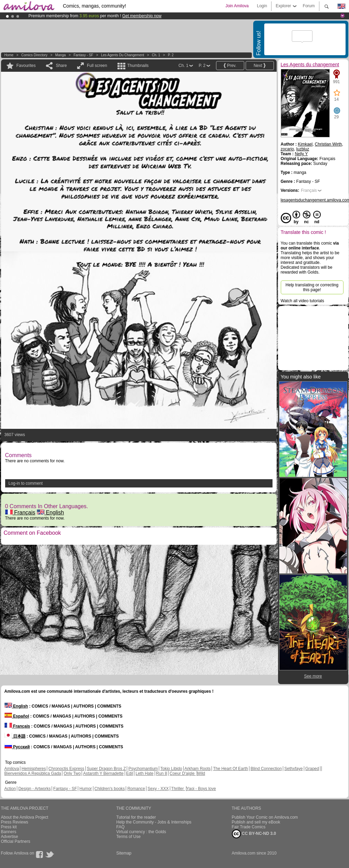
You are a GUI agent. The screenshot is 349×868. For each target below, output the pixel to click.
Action (10, 789)
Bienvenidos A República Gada (33, 773)
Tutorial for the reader (136, 817)
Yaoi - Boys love (201, 789)
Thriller (178, 789)
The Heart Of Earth (230, 769)
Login (262, 6)
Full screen (97, 66)
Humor (86, 789)
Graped (312, 769)
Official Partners (16, 841)
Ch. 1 (156, 55)
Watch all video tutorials (302, 301)
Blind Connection (266, 769)
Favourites (26, 66)
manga (60, 55)
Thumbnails (138, 66)
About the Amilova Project (25, 817)
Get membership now (142, 16)
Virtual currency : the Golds (141, 832)
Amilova (12, 769)
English (50, 512)
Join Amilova (237, 6)
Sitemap (124, 853)
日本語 (15, 736)
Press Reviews (15, 822)
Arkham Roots (197, 769)
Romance (136, 789)
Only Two (72, 773)
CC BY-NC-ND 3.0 (254, 834)
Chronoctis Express (66, 769)
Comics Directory (34, 55)
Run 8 (162, 773)
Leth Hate (144, 773)
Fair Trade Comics (249, 827)
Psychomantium (143, 769)
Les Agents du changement (122, 55)
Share (61, 66)
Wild (201, 773)
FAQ (121, 827)
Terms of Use (129, 837)
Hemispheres (34, 769)
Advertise (10, 837)
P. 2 (171, 55)
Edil (130, 773)
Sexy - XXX (158, 789)
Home (9, 55)
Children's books (110, 789)
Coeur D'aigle (183, 773)
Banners (9, 832)
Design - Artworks (34, 789)
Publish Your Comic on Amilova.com (265, 817)
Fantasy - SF (83, 55)
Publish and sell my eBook (256, 822)
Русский (17, 747)
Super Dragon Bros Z (106, 769)
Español (17, 716)
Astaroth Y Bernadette (103, 773)
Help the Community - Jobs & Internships (154, 822)
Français (20, 512)
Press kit (9, 827)
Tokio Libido (171, 769)
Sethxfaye (293, 769)
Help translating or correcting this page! (312, 287)
